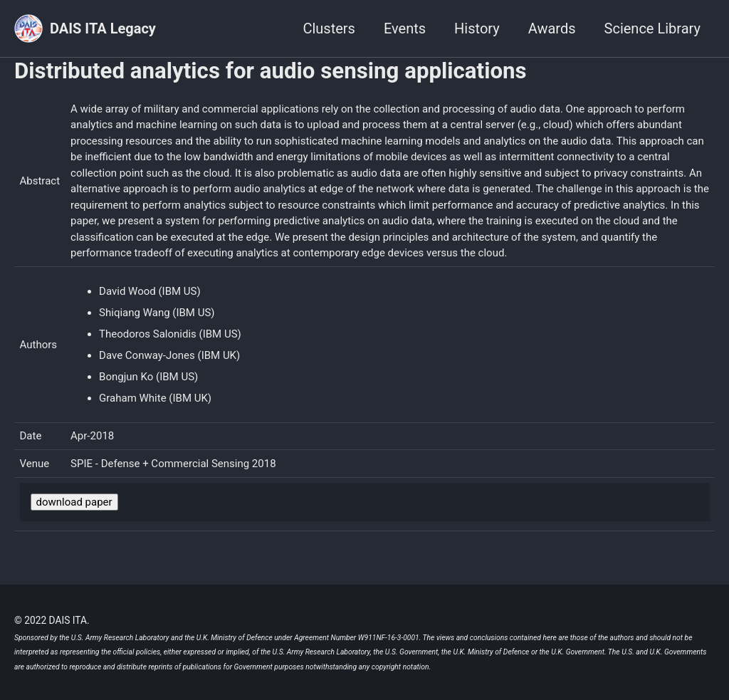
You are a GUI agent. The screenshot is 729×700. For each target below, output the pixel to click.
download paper (74, 502)
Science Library (652, 28)
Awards (552, 28)
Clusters (329, 28)
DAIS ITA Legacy (103, 28)
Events (405, 28)
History (477, 28)
